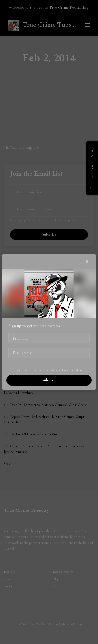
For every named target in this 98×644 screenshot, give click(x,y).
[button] (87, 262)
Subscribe (49, 380)
